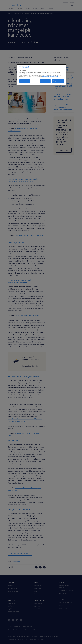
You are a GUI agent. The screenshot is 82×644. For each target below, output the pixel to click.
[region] (42, 75)
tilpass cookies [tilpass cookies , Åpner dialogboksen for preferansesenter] (25, 81)
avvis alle (45, 81)
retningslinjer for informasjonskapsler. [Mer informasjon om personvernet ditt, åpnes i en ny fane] (50, 77)
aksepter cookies (58, 81)
